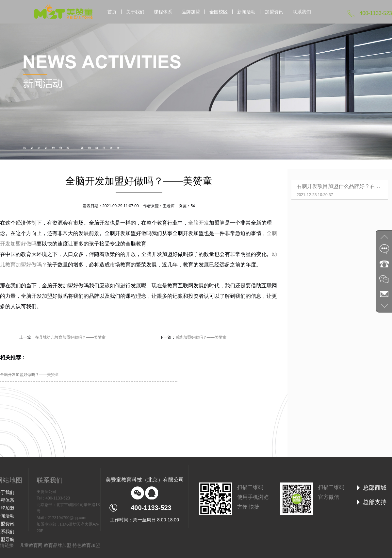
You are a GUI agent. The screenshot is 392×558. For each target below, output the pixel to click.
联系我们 (302, 12)
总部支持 (375, 502)
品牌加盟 (191, 12)
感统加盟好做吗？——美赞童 (201, 337)
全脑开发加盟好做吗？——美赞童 (29, 375)
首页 (112, 12)
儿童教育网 (31, 545)
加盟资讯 (274, 12)
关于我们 (135, 12)
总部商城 (375, 488)
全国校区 (219, 12)
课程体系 (163, 12)
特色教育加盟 (86, 545)
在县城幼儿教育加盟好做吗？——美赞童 (70, 337)
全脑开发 (199, 223)
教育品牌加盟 (57, 545)
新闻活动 (246, 12)
